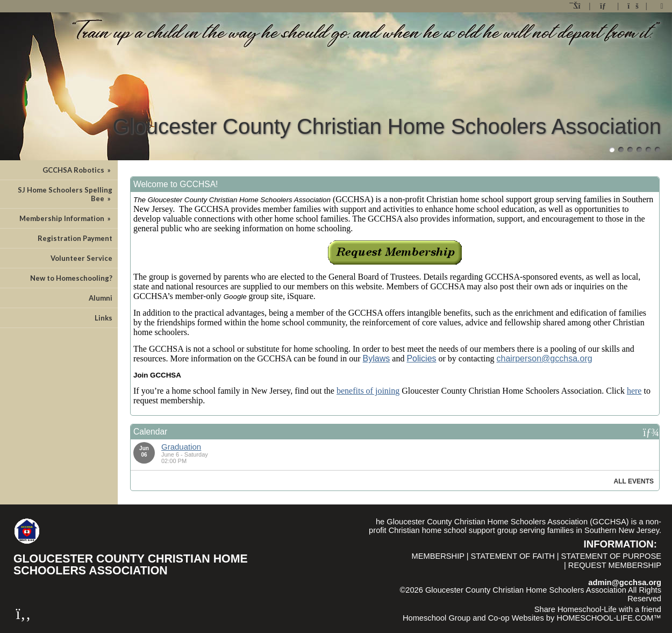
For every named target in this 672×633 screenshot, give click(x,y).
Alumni (101, 298)
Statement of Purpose (611, 556)
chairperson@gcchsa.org (545, 358)
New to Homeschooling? (71, 278)
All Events (634, 481)
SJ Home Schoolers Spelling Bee (65, 194)
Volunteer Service (81, 258)
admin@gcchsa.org (625, 582)
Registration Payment (75, 238)
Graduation (181, 447)
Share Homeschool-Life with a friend (598, 609)
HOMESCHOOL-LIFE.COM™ (609, 618)
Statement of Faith (513, 556)
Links (103, 318)
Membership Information (66, 218)
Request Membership (615, 565)
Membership (438, 556)
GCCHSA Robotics (77, 170)
